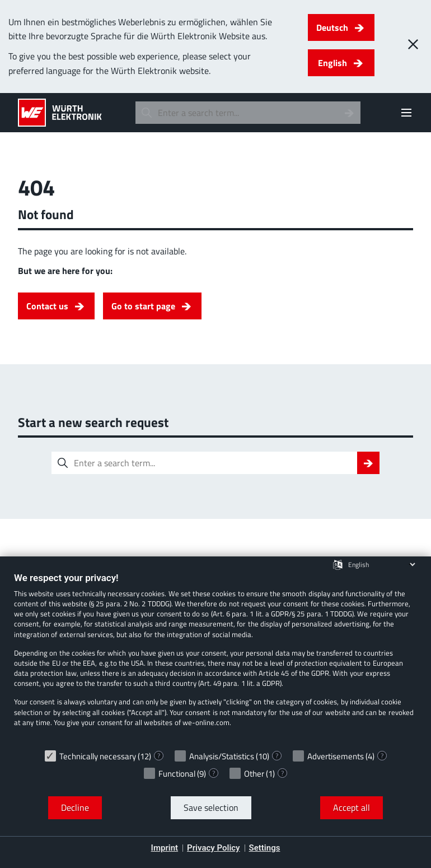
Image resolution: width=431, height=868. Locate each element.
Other (254, 774)
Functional (177, 774)
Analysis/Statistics (222, 756)
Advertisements (336, 756)
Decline (75, 807)
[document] (215, 658)
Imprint (165, 848)
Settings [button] (265, 848)
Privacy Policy (213, 848)
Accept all (352, 807)
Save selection (211, 807)
